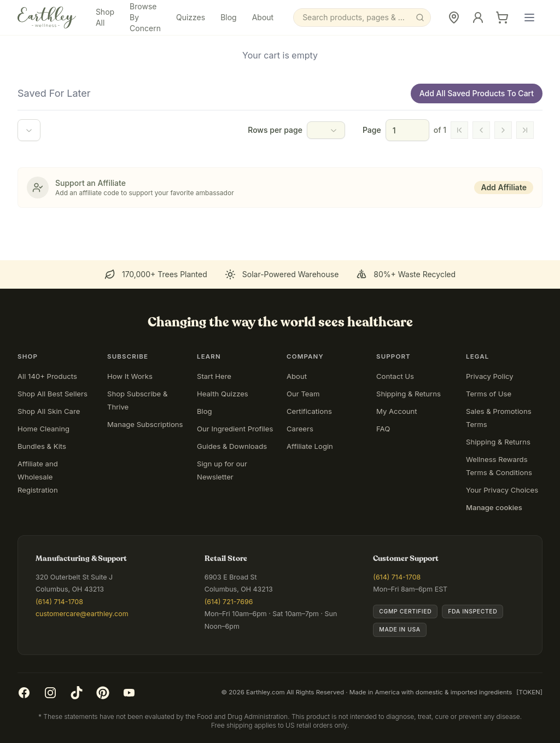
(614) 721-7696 (229, 602)
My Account (397, 411)
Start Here (214, 376)
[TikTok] (77, 693)
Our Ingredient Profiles (235, 429)
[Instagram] (50, 693)
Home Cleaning (43, 429)
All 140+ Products (47, 376)
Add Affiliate (504, 187)
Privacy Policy (490, 376)
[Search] (362, 17)
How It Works (130, 376)
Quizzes (191, 17)
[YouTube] (129, 693)
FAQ (383, 429)
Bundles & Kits (42, 446)
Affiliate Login (310, 446)
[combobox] (29, 130)
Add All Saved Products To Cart (477, 93)
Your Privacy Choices (502, 490)
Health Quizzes (223, 394)
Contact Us (395, 376)
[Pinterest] (103, 693)
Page (372, 130)
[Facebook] (24, 693)
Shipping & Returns (409, 394)
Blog (229, 17)
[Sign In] (478, 17)
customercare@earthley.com (82, 614)
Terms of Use (489, 394)
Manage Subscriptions (145, 424)
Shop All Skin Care (49, 411)
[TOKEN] (529, 692)
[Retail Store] (454, 17)
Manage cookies (494, 507)
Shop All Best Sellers (52, 394)
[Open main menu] (529, 17)
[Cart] (502, 17)
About (263, 17)
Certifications (309, 411)
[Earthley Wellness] (47, 17)
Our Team (303, 394)
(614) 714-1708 (59, 602)
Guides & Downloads (232, 446)
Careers (300, 429)
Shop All (105, 17)
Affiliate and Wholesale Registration (38, 477)
